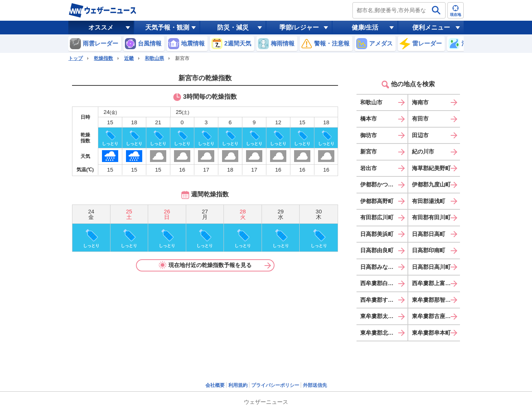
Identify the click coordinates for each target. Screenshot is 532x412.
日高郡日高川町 (431, 267)
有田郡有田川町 (431, 217)
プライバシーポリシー (275, 385)
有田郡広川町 (377, 217)
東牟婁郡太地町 (380, 316)
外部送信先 (315, 385)
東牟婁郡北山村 (380, 333)
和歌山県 (154, 58)
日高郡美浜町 (377, 234)
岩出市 (369, 168)
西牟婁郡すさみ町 (382, 300)
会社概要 (215, 385)
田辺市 (420, 135)
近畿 (129, 58)
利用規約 (238, 385)
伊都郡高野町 (377, 201)
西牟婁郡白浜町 (380, 283)
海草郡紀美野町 (431, 168)
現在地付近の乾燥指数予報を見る (205, 265)
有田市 (420, 119)
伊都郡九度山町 (431, 184)
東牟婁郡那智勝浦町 (436, 300)
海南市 (420, 102)
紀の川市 (423, 151)
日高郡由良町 (377, 250)
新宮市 (369, 151)
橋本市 (369, 119)
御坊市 (369, 135)
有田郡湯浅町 (429, 201)
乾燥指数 (103, 58)
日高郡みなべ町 (380, 267)
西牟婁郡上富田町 (434, 283)
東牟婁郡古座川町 (434, 316)
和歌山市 (371, 102)
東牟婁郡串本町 (431, 333)
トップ (76, 58)
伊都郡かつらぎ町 (382, 184)
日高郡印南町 (429, 250)
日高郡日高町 (429, 234)
